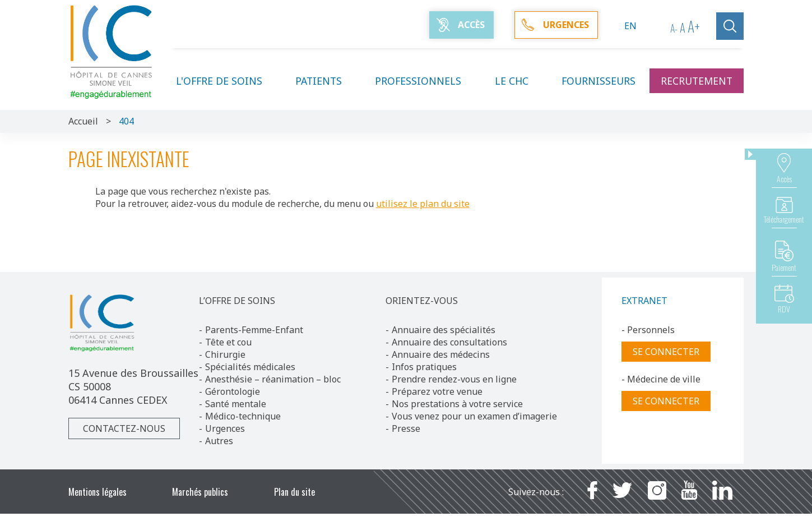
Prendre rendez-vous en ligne (454, 379)
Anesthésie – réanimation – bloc (273, 379)
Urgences (225, 428)
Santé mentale (236, 404)
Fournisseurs (598, 81)
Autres (219, 441)
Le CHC (518, 81)
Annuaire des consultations (449, 342)
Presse (406, 428)
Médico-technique (243, 416)
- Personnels (648, 330)
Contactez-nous (124, 428)
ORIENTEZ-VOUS (422, 301)
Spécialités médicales (250, 367)
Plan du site (294, 492)
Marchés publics (200, 492)
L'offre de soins (226, 81)
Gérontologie (233, 391)
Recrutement (697, 81)
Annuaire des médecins (441, 354)
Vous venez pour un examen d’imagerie (474, 416)
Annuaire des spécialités (444, 330)
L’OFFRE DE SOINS (237, 301)
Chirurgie (225, 354)
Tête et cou (228, 342)
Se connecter (666, 352)
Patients (325, 81)
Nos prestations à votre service (457, 404)
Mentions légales (98, 492)
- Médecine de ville (661, 379)
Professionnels (425, 81)
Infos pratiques (424, 367)
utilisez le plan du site (423, 204)
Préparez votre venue (437, 391)
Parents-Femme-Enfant (254, 330)
